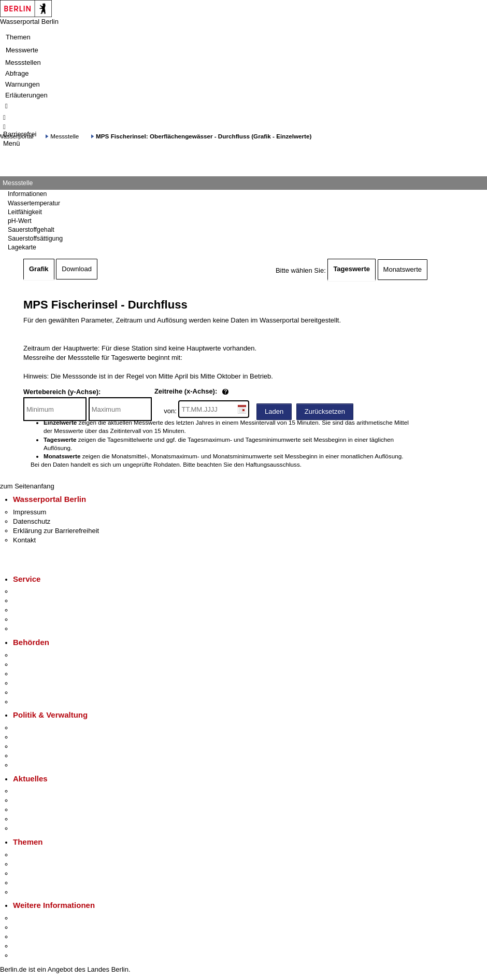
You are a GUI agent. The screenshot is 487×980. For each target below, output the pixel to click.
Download (77, 269)
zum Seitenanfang (27, 486)
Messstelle (65, 136)
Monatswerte (403, 269)
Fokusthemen (33, 855)
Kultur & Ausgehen (41, 918)
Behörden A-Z (34, 655)
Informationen (27, 194)
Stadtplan (27, 955)
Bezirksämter (33, 674)
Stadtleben (29, 946)
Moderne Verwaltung (44, 873)
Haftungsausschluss (273, 464)
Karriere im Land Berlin (47, 737)
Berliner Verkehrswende (49, 864)
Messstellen (23, 62)
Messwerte (22, 50)
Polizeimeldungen (40, 800)
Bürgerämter (32, 683)
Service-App (31, 591)
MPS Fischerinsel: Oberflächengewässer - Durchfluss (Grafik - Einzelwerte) (204, 136)
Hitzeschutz (30, 828)
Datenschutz (32, 521)
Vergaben (27, 765)
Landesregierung (38, 728)
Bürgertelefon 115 (40, 610)
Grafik (39, 269)
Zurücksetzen (325, 411)
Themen (18, 37)
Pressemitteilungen (42, 791)
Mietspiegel (30, 883)
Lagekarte (22, 247)
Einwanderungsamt (42, 702)
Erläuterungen (26, 95)
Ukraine (25, 819)
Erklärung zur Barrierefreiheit (56, 531)
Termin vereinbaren (42, 601)
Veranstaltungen (37, 810)
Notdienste (29, 619)
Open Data (29, 756)
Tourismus (28, 927)
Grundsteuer (32, 892)
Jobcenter (28, 692)
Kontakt (24, 540)
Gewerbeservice (37, 629)
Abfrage (17, 73)
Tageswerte (352, 269)
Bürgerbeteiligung (39, 746)
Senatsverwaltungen (44, 664)
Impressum (30, 512)
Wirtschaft (28, 937)
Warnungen (23, 84)
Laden (274, 411)
